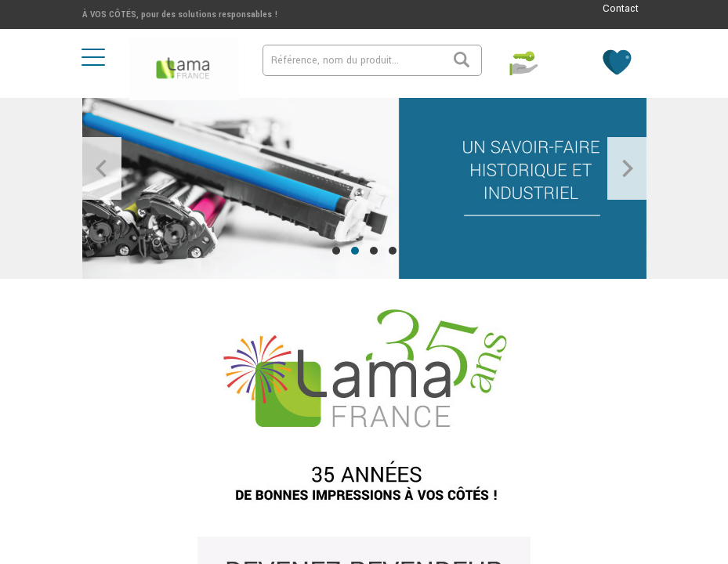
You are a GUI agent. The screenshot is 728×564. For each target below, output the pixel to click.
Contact (621, 9)
